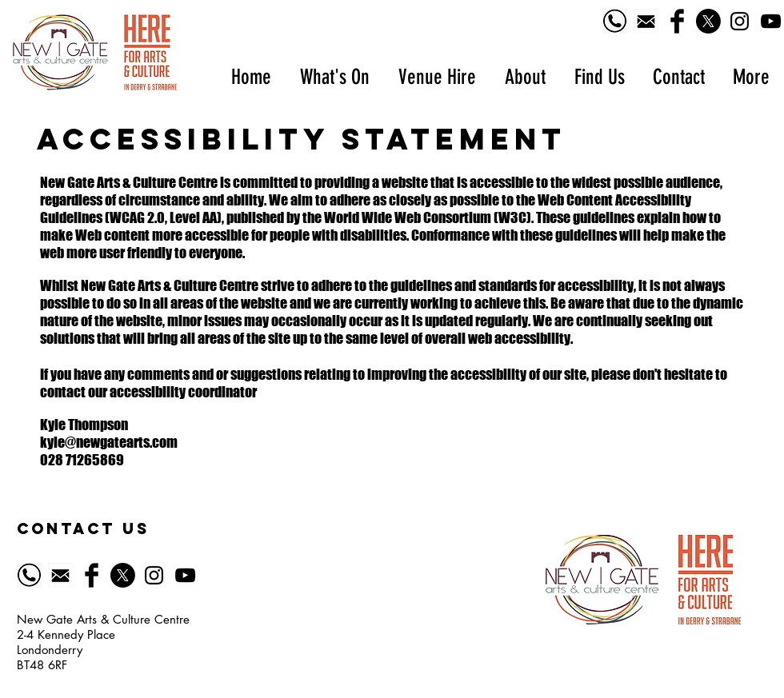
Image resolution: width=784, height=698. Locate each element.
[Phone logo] (615, 21)
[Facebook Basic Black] (677, 21)
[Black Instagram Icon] (740, 21)
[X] (708, 21)
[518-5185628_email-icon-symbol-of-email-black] (646, 21)
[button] (334, 77)
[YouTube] (771, 21)
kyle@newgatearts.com (109, 442)
